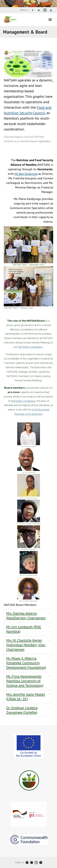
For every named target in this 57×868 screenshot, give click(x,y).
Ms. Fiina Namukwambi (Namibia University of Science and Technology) (25, 681)
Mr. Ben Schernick (26, 174)
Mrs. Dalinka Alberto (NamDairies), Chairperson (26, 616)
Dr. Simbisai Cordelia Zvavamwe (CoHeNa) (22, 710)
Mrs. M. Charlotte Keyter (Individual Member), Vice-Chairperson (26, 645)
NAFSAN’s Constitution (30, 347)
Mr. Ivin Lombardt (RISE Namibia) (24, 629)
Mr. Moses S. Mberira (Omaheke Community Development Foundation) (26, 663)
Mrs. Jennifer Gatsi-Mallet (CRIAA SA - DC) (26, 697)
